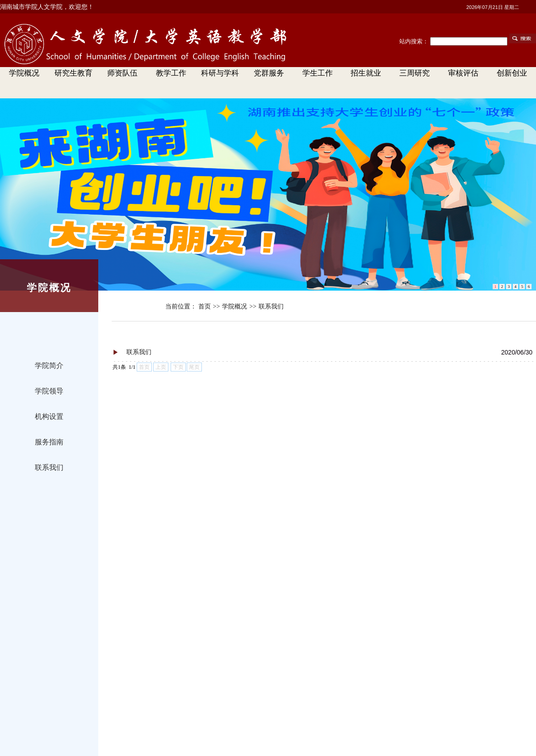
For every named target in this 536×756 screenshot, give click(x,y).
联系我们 (49, 467)
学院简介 (49, 365)
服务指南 (49, 442)
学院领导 (49, 391)
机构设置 (49, 416)
